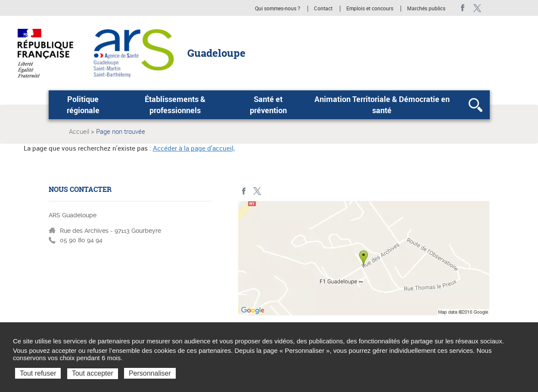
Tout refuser (38, 373)
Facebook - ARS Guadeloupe (463, 8)
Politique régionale (83, 105)
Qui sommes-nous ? (278, 9)
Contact (323, 9)
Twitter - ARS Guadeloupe (477, 8)
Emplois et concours (370, 9)
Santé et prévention (268, 105)
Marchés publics (426, 9)
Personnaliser (150, 373)
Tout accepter (93, 373)
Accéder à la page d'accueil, (194, 148)
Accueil (79, 131)
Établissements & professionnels (175, 105)
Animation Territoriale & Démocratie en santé (382, 105)
